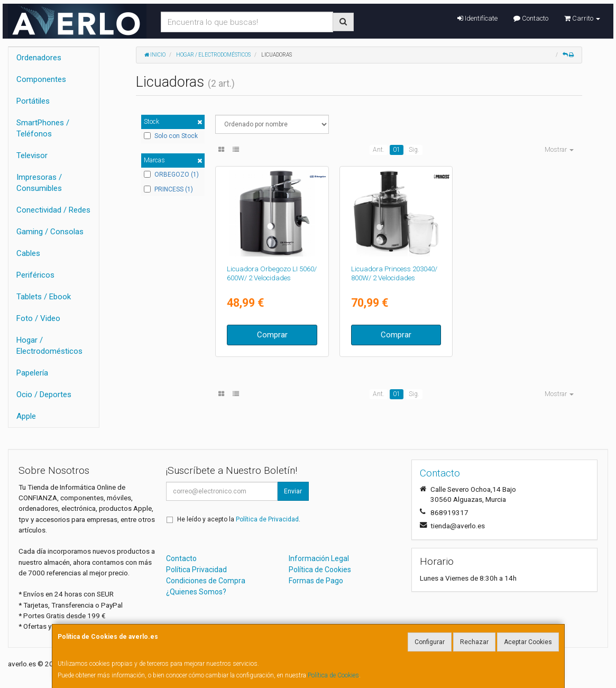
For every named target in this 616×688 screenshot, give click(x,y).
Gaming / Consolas (50, 232)
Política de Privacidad (267, 519)
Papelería (32, 373)
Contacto (531, 18)
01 (397, 150)
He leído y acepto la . (239, 519)
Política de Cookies (333, 675)
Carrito (582, 18)
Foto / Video (38, 318)
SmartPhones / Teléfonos (43, 128)
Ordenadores (39, 58)
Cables (28, 253)
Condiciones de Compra (206, 581)
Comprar (272, 335)
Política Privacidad (196, 570)
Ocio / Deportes (44, 395)
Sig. (414, 150)
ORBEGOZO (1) (171, 175)
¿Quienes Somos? (196, 592)
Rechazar (474, 642)
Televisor (32, 155)
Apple (26, 416)
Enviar (293, 491)
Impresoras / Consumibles (39, 183)
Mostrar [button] (559, 150)
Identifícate (477, 18)
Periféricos (35, 275)
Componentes (41, 79)
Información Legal (319, 558)
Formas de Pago (316, 581)
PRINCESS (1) (168, 189)
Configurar (430, 642)
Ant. (379, 150)
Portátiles (33, 101)
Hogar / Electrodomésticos (49, 346)
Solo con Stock (171, 136)
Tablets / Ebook (44, 297)
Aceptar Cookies (528, 642)
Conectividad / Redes (53, 210)
